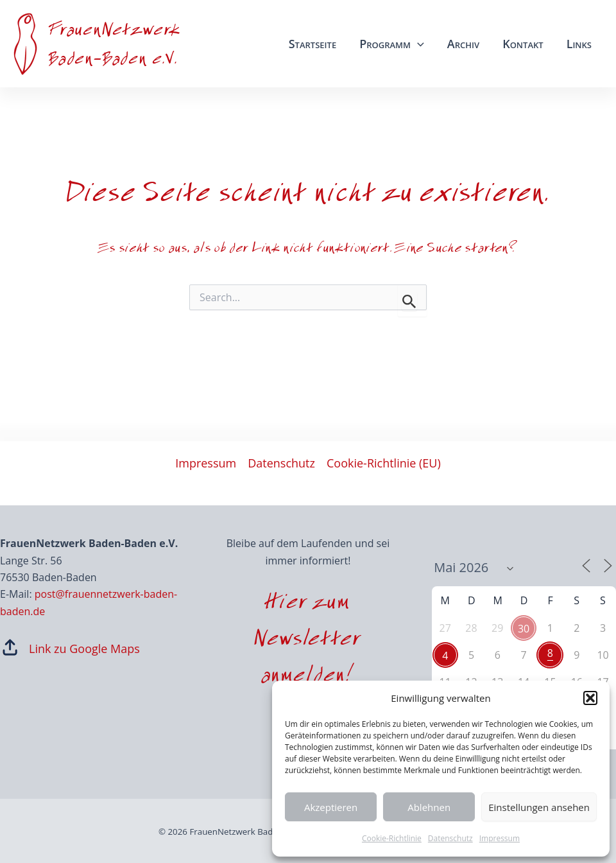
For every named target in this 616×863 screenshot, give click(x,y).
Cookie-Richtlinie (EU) (384, 463)
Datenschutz (450, 838)
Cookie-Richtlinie (392, 838)
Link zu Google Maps (84, 649)
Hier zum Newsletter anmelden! (308, 642)
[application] (417, 44)
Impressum (500, 838)
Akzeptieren (331, 807)
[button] (590, 698)
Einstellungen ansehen (539, 807)
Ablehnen (429, 807)
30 (524, 629)
